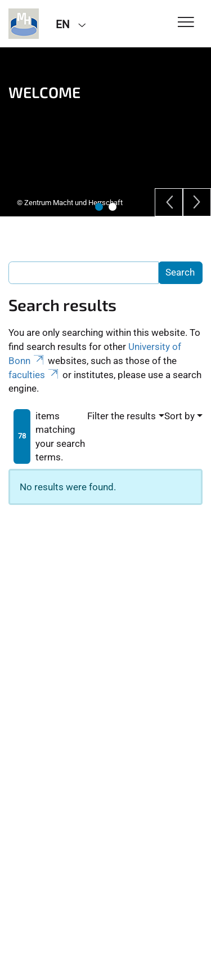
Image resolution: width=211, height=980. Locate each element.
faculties (34, 375)
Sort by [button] (179, 416)
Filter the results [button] (122, 416)
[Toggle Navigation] (186, 23)
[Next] (197, 202)
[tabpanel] (105, 132)
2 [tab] (113, 207)
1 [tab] (99, 207)
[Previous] (169, 202)
